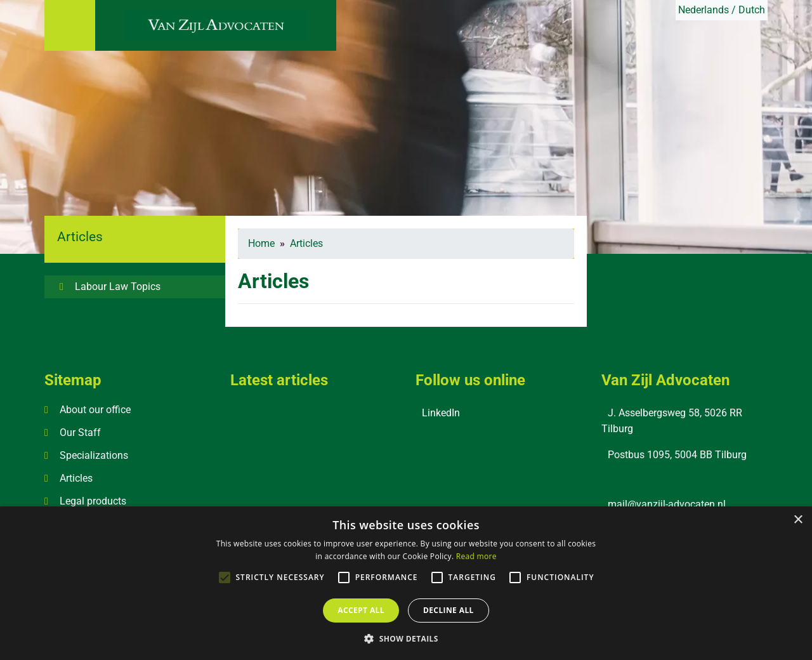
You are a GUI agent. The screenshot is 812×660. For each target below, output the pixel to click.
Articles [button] (80, 236)
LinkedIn (441, 413)
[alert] (406, 583)
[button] (406, 638)
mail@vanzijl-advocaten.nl (667, 504)
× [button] (798, 520)
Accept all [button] (361, 610)
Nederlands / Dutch (722, 10)
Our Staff (80, 432)
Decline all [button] (449, 610)
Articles (76, 478)
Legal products (93, 501)
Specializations (94, 455)
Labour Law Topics (118, 287)
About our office (95, 410)
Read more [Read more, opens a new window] (476, 556)
